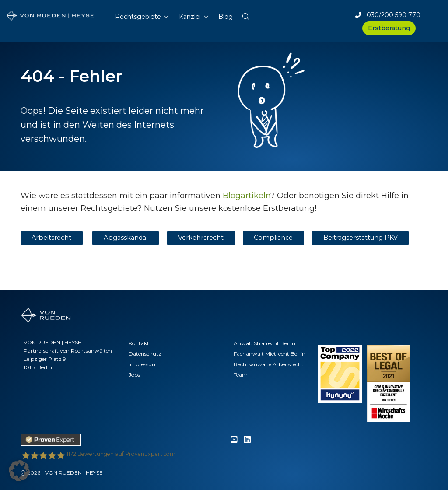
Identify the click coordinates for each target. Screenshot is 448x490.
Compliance (273, 238)
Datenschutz (145, 354)
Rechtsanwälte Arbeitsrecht (269, 364)
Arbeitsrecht (51, 238)
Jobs (134, 375)
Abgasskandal (126, 238)
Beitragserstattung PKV (360, 238)
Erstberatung (389, 28)
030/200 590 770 (388, 15)
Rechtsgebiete (138, 17)
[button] (246, 15)
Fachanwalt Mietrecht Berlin (269, 354)
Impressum (143, 364)
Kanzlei (190, 17)
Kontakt (139, 343)
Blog (226, 17)
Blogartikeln (247, 196)
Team (241, 375)
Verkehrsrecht (201, 238)
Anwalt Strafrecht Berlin (264, 343)
